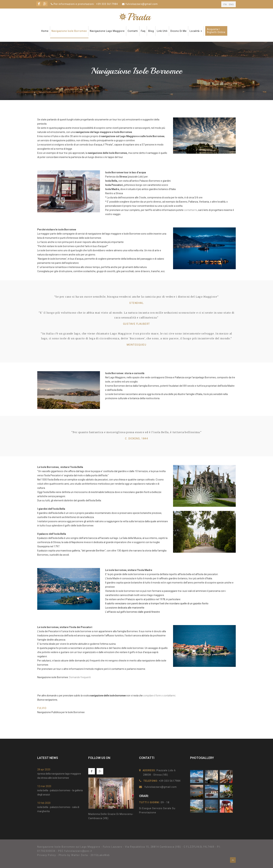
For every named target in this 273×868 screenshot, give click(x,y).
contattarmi (191, 210)
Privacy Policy (47, 855)
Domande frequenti (80, 677)
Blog (151, 31)
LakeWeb (104, 855)
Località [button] (196, 31)
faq (143, 31)
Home (45, 31)
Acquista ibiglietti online (216, 31)
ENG (231, 4)
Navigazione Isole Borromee (69, 31)
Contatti (133, 31)
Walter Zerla (79, 855)
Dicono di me (179, 31)
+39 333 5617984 (107, 4)
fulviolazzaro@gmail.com (142, 4)
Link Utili (162, 31)
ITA (225, 4)
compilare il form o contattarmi (159, 696)
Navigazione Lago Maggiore (107, 31)
